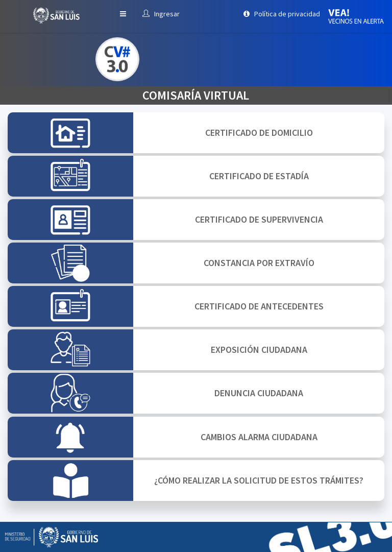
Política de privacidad (282, 14)
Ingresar (161, 14)
